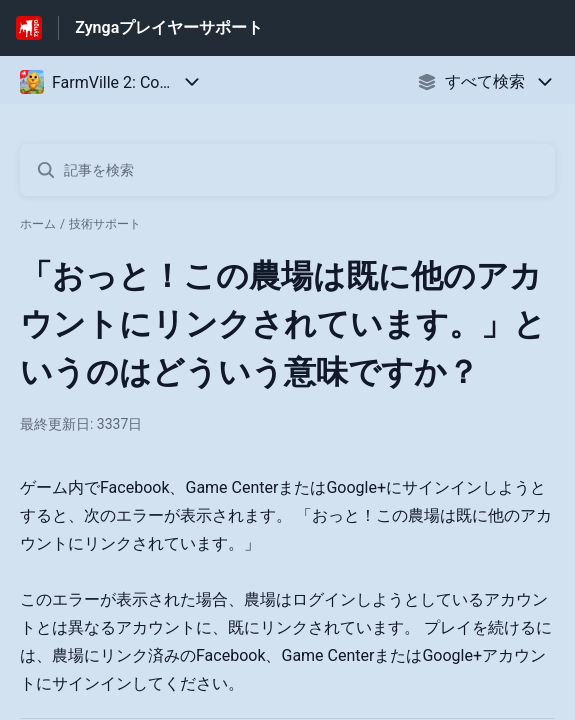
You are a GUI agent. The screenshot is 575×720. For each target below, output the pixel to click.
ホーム (38, 224)
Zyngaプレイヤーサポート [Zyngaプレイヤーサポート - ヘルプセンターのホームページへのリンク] (169, 27)
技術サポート (105, 224)
